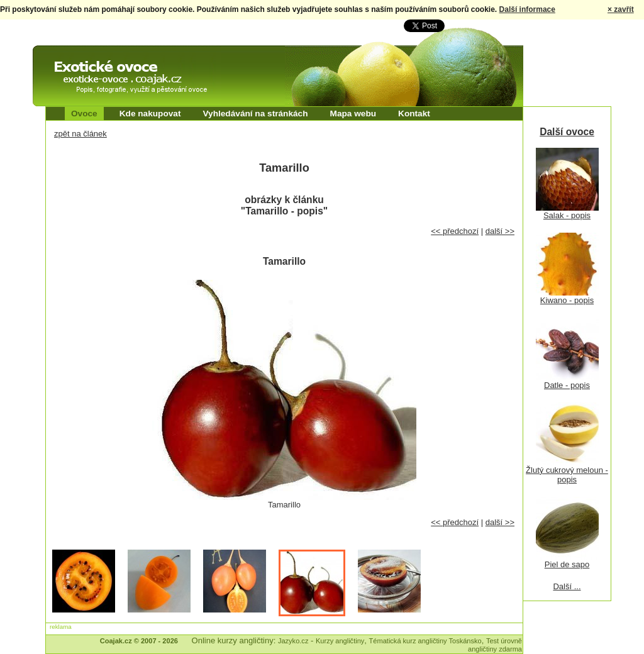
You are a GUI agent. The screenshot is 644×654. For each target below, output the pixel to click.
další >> (500, 231)
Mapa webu (353, 114)
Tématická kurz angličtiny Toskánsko (425, 641)
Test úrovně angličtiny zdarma (495, 645)
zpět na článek (80, 134)
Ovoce (84, 114)
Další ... (567, 586)
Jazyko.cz (293, 641)
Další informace (527, 9)
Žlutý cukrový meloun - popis (567, 475)
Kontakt (414, 114)
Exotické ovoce (65, 57)
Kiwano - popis (567, 300)
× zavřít (621, 9)
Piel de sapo (567, 564)
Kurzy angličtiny (340, 641)
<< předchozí (455, 231)
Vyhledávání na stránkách (255, 114)
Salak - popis (567, 215)
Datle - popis (567, 385)
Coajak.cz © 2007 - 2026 (139, 641)
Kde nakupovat (150, 114)
